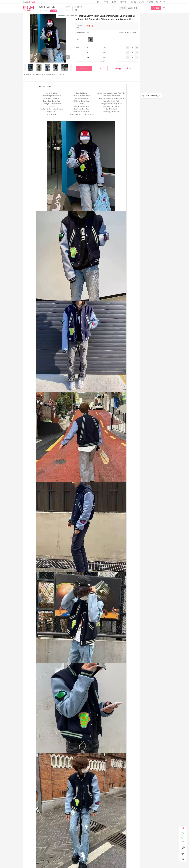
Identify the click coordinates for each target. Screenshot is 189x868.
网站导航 (151, 2)
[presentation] (25, 68)
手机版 (133, 2)
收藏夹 (115, 2)
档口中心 (124, 2)
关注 (55, 11)
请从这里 (29, 2)
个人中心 (106, 2)
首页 (99, 2)
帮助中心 (142, 2)
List (100, 69)
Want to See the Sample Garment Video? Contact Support (46, 75)
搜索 (156, 8)
